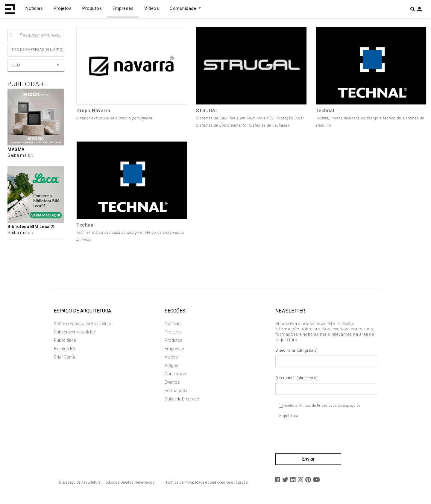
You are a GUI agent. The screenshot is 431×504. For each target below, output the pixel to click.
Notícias (34, 8)
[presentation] (321, 439)
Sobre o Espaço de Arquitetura (83, 324)
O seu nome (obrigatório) (326, 359)
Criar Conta (65, 358)
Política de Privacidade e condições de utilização (207, 483)
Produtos (92, 8)
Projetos (63, 8)
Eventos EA (65, 350)
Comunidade (184, 8)
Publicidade (65, 341)
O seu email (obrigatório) (326, 386)
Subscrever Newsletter (75, 333)
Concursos (175, 375)
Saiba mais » (20, 155)
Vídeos (152, 8)
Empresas (123, 8)
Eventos (172, 383)
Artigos (172, 366)
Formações (176, 391)
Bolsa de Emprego (182, 400)
